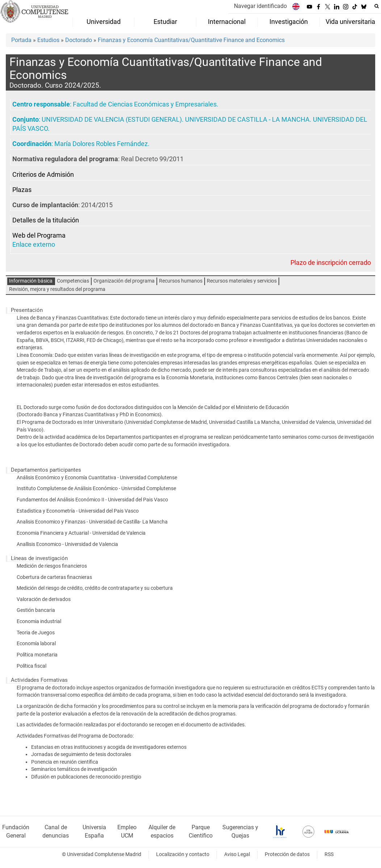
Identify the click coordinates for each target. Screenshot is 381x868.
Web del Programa (39, 235)
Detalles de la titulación (46, 220)
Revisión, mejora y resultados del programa (57, 289)
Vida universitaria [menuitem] (350, 22)
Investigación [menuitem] (289, 22)
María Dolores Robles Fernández (101, 144)
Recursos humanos (181, 281)
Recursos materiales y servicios (242, 281)
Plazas (22, 190)
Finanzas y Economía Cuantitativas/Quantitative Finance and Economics (191, 40)
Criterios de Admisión (43, 175)
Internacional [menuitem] (227, 22)
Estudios (48, 40)
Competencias (73, 281)
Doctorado (79, 40)
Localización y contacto (183, 854)
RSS (329, 854)
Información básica (31, 281)
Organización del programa (124, 281)
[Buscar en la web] (377, 6)
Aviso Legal (237, 854)
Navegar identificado (260, 6)
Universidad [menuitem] (104, 22)
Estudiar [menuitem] (165, 22)
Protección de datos (287, 854)
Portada (21, 40)
